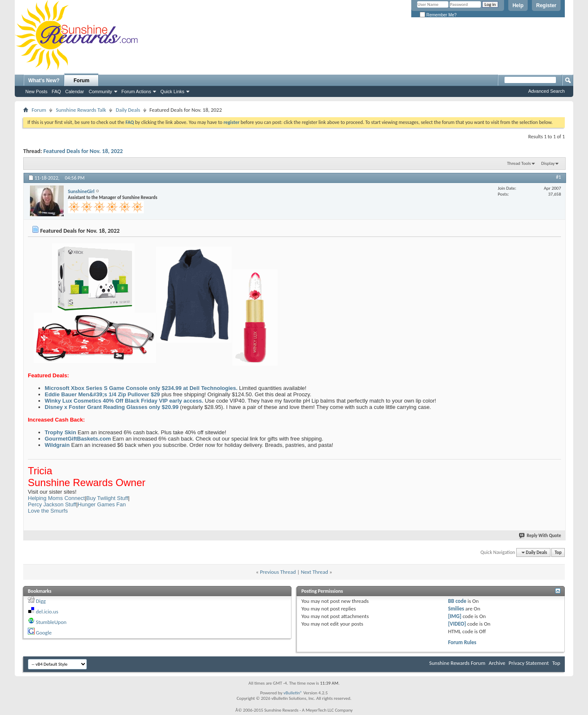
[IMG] (455, 616)
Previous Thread (278, 572)
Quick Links (172, 91)
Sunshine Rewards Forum (457, 663)
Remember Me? (438, 15)
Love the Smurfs (48, 511)
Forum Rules (462, 642)
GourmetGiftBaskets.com (78, 439)
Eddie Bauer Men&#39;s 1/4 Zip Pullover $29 (102, 394)
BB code (457, 601)
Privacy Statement (529, 663)
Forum (82, 81)
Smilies (456, 609)
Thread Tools (519, 163)
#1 (558, 177)
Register (546, 5)
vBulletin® (293, 693)
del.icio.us (47, 612)
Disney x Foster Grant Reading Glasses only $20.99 (112, 407)
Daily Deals (128, 110)
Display (548, 163)
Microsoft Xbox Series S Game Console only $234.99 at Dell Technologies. (141, 388)
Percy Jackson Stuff (52, 504)
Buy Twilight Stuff (107, 498)
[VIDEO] (457, 624)
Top (558, 552)
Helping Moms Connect (56, 498)
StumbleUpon (51, 622)
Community (100, 91)
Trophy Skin (60, 432)
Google (44, 633)
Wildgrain (57, 445)
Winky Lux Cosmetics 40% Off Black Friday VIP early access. (124, 401)
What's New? (44, 81)
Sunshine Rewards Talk (81, 110)
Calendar (75, 91)
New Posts (36, 91)
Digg (41, 601)
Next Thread (314, 572)
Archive (497, 663)
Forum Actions (136, 91)
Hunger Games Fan (102, 504)
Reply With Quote (540, 536)
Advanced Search (546, 91)
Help (518, 5)
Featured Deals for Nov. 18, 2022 (83, 151)
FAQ (57, 91)
